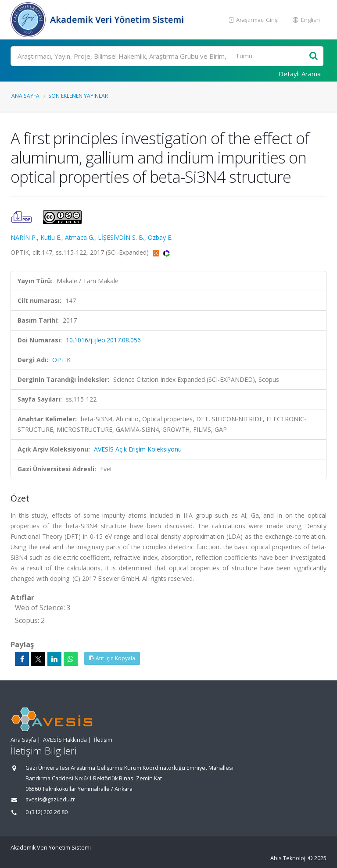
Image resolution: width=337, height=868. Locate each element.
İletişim (103, 740)
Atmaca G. (80, 237)
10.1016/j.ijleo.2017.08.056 (103, 340)
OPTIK (61, 360)
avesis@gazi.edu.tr (50, 799)
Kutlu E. (51, 237)
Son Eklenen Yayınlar (78, 96)
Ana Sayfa (25, 96)
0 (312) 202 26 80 (47, 812)
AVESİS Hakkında (65, 740)
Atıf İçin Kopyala (112, 658)
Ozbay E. (160, 237)
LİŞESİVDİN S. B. (121, 237)
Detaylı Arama (300, 74)
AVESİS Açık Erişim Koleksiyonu (138, 449)
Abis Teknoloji (289, 858)
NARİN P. (24, 237)
